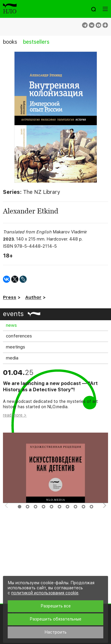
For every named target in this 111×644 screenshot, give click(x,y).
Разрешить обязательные (55, 619)
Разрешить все (56, 606)
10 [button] (91, 507)
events (13, 314)
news (11, 325)
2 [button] (28, 507)
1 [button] (20, 507)
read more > (15, 415)
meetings (16, 347)
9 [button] (83, 507)
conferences (19, 336)
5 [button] (52, 507)
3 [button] (36, 507)
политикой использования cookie (45, 593)
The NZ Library (42, 192)
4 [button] (44, 507)
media (12, 358)
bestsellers (36, 42)
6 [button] (59, 507)
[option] (55, 436)
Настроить (55, 632)
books (10, 42)
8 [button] (75, 507)
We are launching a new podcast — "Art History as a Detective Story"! (50, 387)
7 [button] (67, 507)
